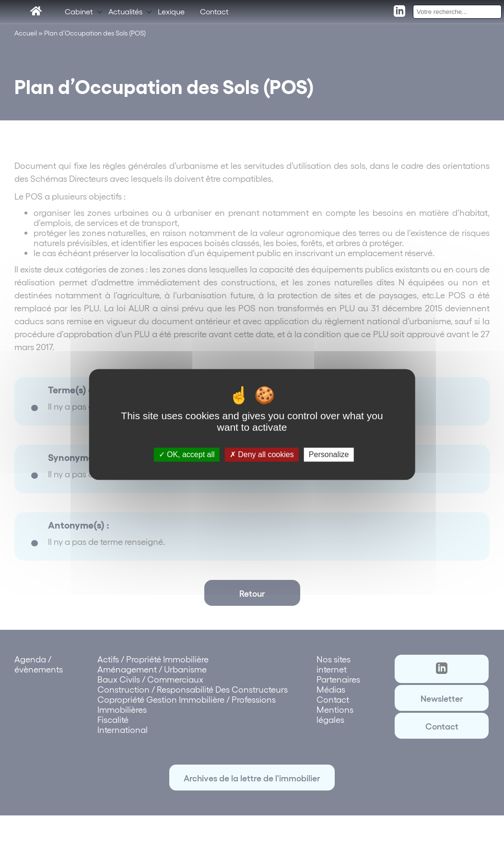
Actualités (125, 13)
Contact (214, 13)
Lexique (171, 13)
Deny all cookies (262, 454)
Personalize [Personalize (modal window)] (329, 454)
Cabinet (79, 13)
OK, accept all (187, 454)
